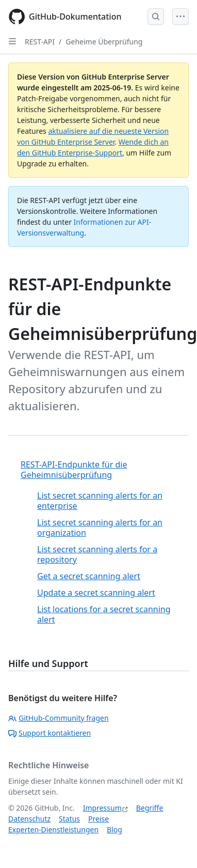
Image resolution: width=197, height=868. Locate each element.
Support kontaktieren (50, 733)
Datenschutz (29, 819)
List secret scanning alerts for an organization (100, 528)
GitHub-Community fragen (59, 718)
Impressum (102, 808)
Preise (98, 819)
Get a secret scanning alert (89, 576)
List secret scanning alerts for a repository (97, 554)
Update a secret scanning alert (96, 593)
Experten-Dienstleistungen (53, 830)
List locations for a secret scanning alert (104, 614)
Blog (114, 830)
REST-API (40, 42)
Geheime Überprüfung (104, 42)
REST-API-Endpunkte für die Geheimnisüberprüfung (74, 470)
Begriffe (150, 808)
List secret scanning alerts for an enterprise (100, 501)
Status (69, 819)
